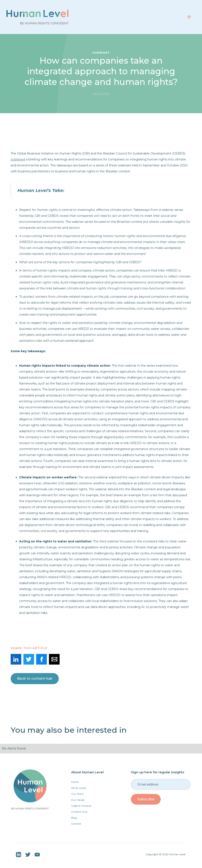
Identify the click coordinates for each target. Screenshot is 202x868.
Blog (74, 818)
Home (75, 782)
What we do (79, 788)
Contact (76, 824)
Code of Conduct (81, 806)
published (18, 159)
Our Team (77, 794)
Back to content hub (35, 679)
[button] (189, 17)
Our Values (78, 800)
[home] (37, 17)
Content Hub (79, 812)
